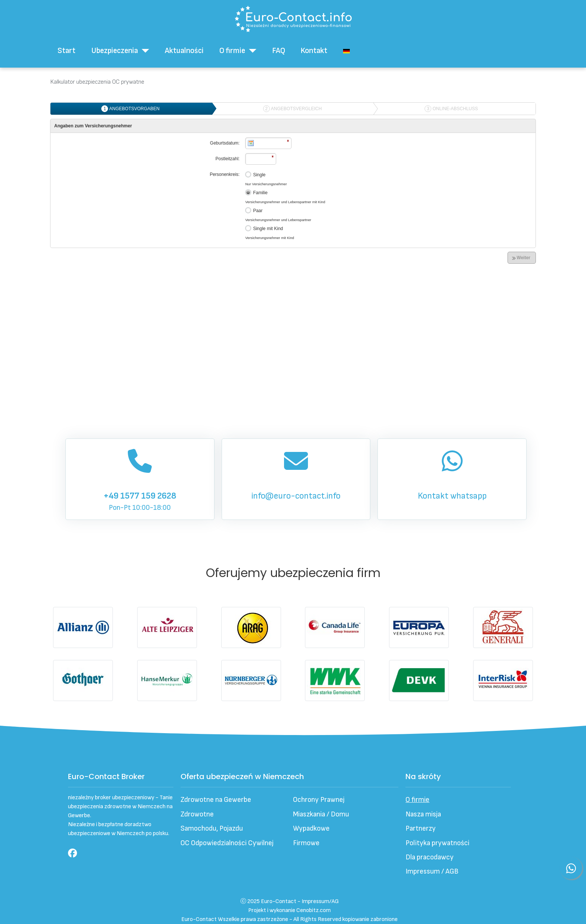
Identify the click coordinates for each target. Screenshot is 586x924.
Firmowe (306, 843)
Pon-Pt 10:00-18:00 (140, 478)
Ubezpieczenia (115, 51)
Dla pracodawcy (430, 857)
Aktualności (184, 51)
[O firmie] (251, 51)
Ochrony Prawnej (319, 800)
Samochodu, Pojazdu (212, 829)
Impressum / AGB (432, 872)
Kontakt (314, 51)
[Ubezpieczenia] (144, 51)
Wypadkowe (311, 829)
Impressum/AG (320, 901)
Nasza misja (423, 814)
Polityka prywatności (437, 843)
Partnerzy (421, 829)
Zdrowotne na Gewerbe (216, 800)
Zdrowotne (197, 814)
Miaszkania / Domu (321, 814)
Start (67, 51)
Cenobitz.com (314, 910)
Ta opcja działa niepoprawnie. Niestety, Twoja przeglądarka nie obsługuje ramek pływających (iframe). (293, 252)
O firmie (232, 51)
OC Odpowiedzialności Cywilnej (227, 843)
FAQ (279, 51)
